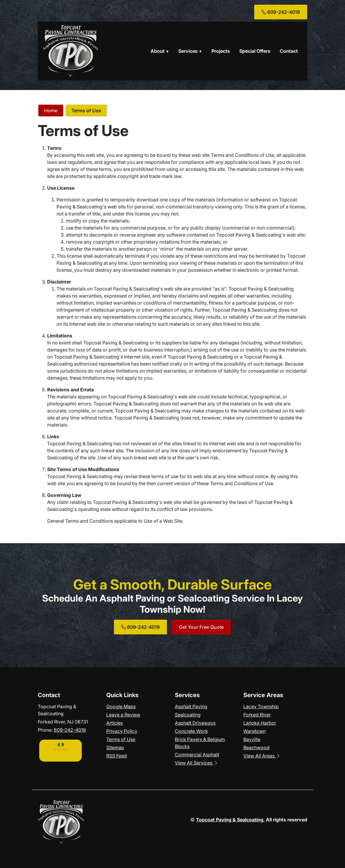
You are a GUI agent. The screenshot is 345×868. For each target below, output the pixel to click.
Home (51, 111)
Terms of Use (86, 111)
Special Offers (255, 51)
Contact (289, 51)
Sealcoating (188, 715)
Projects (221, 51)
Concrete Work (191, 731)
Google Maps (121, 706)
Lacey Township (261, 706)
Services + (190, 51)
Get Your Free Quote (201, 627)
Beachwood (256, 748)
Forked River (257, 715)
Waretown (255, 731)
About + (160, 51)
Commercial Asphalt (197, 755)
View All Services (197, 763)
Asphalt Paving (191, 706)
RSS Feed (117, 756)
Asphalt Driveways (195, 723)
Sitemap (115, 748)
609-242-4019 (281, 12)
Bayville (252, 739)
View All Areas (262, 756)
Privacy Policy (122, 731)
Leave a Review (123, 715)
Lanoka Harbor (260, 723)
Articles (115, 723)
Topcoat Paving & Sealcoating (230, 820)
